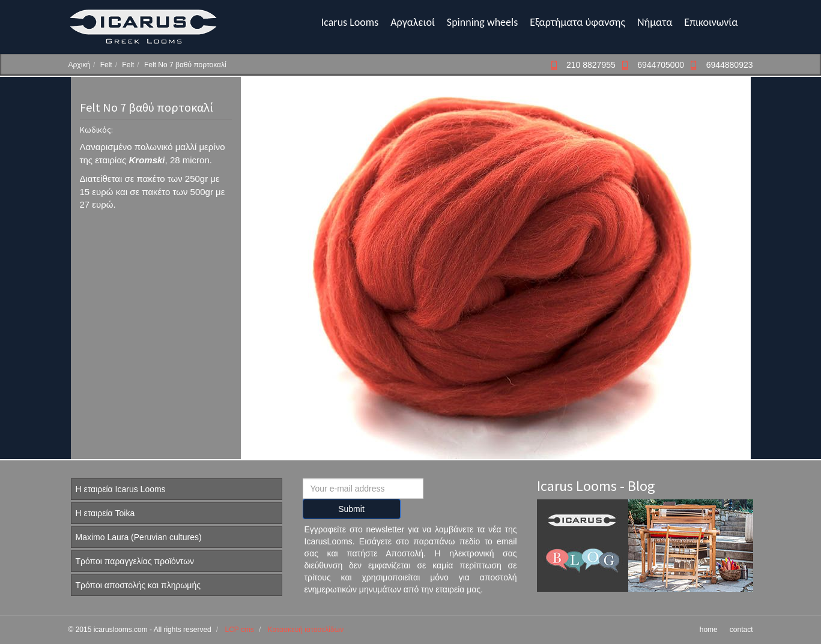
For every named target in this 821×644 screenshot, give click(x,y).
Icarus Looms (350, 22)
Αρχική (79, 65)
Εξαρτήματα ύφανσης (577, 22)
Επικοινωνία (711, 22)
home (709, 630)
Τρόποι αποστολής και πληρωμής (138, 585)
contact (741, 630)
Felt (106, 65)
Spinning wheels (482, 22)
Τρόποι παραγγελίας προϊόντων (135, 561)
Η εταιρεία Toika (105, 513)
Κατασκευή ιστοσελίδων (306, 630)
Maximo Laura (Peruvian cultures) (139, 537)
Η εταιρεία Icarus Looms (121, 489)
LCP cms (239, 630)
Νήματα (655, 22)
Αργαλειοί (413, 22)
